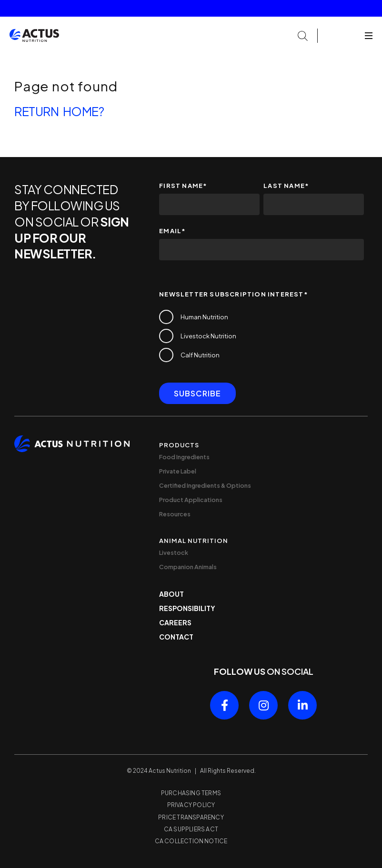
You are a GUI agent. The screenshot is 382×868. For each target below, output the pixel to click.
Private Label (178, 471)
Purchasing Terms (191, 793)
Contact (176, 637)
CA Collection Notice (191, 841)
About (171, 594)
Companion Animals (188, 567)
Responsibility (187, 608)
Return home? (59, 111)
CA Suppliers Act (191, 829)
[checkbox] (261, 336)
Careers (175, 622)
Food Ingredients (184, 457)
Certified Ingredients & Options (205, 485)
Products (179, 445)
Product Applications (191, 500)
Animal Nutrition (194, 541)
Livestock (174, 552)
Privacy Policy (191, 805)
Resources (175, 514)
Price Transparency (191, 817)
